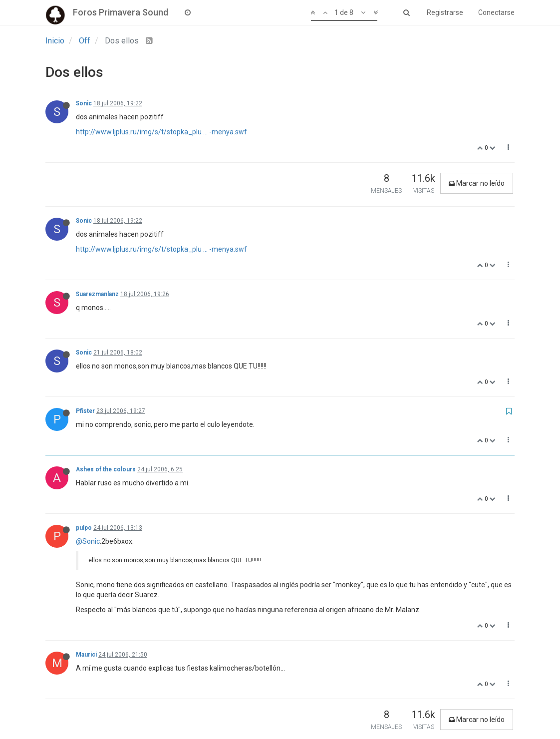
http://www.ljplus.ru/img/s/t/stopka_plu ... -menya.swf (161, 132)
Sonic (84, 103)
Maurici (86, 655)
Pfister (85, 411)
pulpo (84, 528)
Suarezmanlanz (97, 294)
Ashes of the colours (106, 469)
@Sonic (88, 541)
